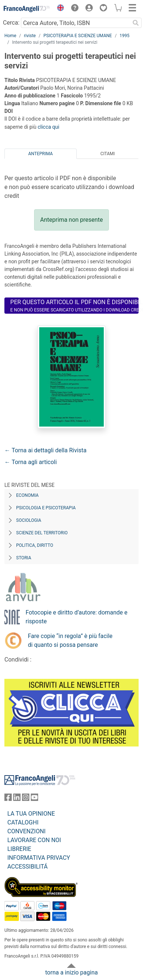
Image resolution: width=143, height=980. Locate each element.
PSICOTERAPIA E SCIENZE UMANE (78, 36)
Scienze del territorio (42, 533)
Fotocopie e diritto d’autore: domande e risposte (77, 617)
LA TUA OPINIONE (31, 814)
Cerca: (11, 23)
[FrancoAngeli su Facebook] (8, 799)
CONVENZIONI (26, 831)
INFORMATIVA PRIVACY (39, 858)
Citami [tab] (108, 154)
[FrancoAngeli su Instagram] (26, 799)
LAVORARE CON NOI (34, 840)
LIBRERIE (19, 849)
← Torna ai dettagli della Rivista (45, 450)
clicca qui (49, 127)
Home (10, 36)
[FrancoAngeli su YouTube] (34, 799)
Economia (27, 495)
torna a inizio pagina (71, 972)
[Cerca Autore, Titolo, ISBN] (75, 23)
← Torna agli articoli (31, 462)
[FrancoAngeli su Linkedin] (17, 799)
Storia (24, 558)
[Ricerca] (136, 23)
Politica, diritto (35, 545)
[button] (59, 9)
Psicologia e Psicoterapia (46, 508)
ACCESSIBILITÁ (27, 867)
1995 (124, 36)
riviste (30, 36)
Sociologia (29, 520)
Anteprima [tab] (41, 154)
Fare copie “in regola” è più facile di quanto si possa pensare (70, 640)
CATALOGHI (23, 822)
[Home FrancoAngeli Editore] (27, 9)
